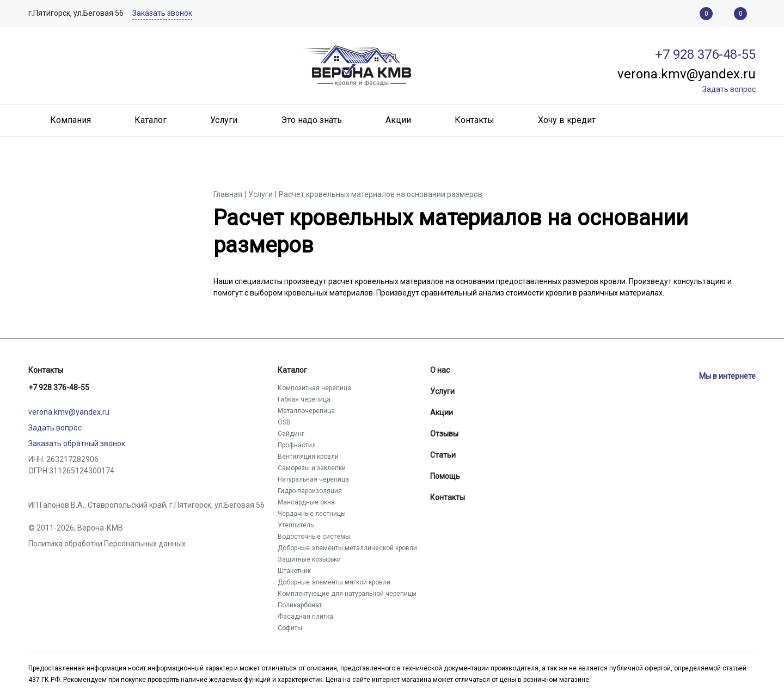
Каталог (292, 370)
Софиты (290, 628)
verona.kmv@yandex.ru (69, 412)
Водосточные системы (314, 537)
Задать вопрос (55, 428)
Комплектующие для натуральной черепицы (347, 594)
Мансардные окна (306, 502)
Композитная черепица (314, 388)
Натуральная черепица (313, 479)
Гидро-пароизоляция (310, 491)
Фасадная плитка (305, 617)
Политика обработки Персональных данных (107, 544)
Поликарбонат (300, 605)
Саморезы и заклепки (312, 468)
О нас (440, 370)
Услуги (442, 391)
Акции (442, 412)
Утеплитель (296, 525)
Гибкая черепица (304, 399)
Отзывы (444, 434)
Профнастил (297, 445)
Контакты (46, 370)
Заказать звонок (162, 13)
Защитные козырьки (309, 559)
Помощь (445, 476)
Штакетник (294, 571)
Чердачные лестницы (312, 514)
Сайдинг (291, 434)
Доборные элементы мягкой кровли (334, 582)
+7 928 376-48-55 (59, 387)
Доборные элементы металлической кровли (347, 548)
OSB (284, 422)
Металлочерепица (306, 411)
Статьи (443, 455)
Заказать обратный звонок (77, 444)
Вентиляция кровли (308, 457)
